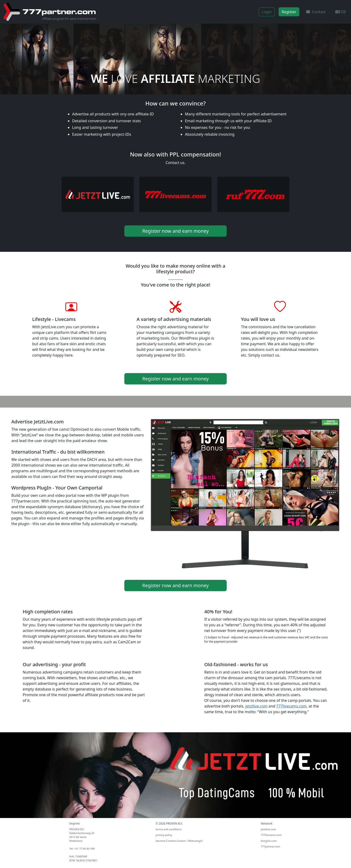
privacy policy (164, 835)
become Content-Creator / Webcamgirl (179, 841)
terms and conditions (169, 829)
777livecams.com (291, 706)
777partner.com (270, 846)
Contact (316, 12)
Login (267, 12)
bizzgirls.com (269, 841)
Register (289, 12)
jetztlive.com (256, 706)
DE (341, 12)
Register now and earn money (175, 231)
